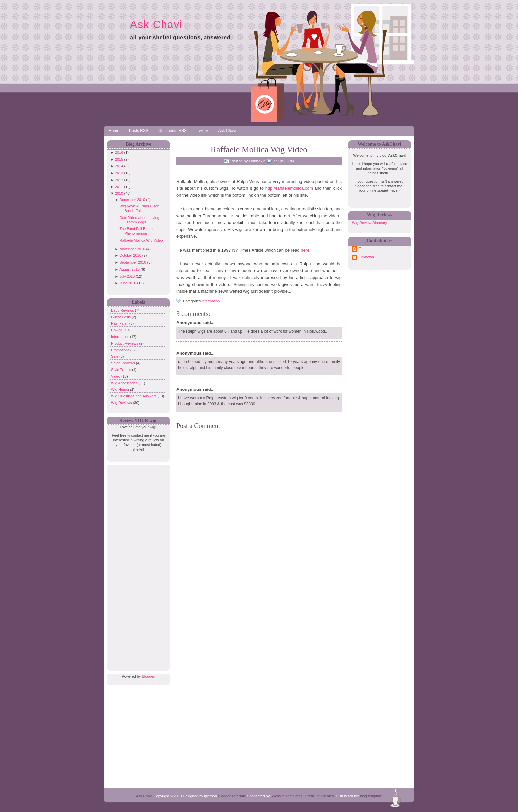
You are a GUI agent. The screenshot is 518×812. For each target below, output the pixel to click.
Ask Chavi (156, 24)
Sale (115, 356)
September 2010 (133, 262)
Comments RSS (172, 131)
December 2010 (132, 200)
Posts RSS (139, 131)
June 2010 (128, 283)
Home (114, 131)
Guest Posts (121, 317)
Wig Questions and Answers (134, 396)
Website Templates (287, 796)
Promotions (121, 350)
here (305, 250)
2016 (119, 152)
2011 (119, 187)
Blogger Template (232, 796)
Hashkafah (120, 323)
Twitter (202, 131)
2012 (119, 180)
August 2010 (129, 269)
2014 (119, 166)
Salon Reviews (124, 363)
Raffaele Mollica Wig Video (141, 240)
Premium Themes (320, 796)
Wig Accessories (125, 383)
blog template (371, 796)
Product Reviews (125, 343)
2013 (119, 173)
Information (121, 337)
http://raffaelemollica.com (289, 188)
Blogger (148, 676)
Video (116, 376)
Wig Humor (121, 389)
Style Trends (122, 370)
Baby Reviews (123, 310)
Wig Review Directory (370, 223)
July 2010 (127, 276)
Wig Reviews (122, 403)
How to (117, 330)
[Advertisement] (137, 564)
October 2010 (130, 255)
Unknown (366, 257)
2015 (119, 159)
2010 (119, 193)
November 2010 (132, 249)
